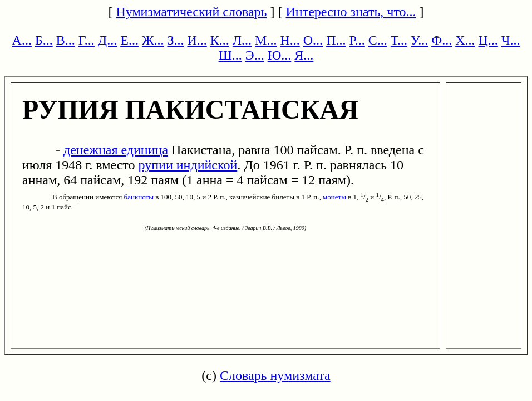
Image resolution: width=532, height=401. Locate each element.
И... (197, 40)
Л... (242, 40)
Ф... (442, 40)
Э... (255, 55)
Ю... (280, 55)
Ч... (511, 40)
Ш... (230, 55)
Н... (290, 40)
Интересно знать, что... (351, 12)
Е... (129, 40)
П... (336, 40)
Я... (304, 55)
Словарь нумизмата (275, 375)
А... (22, 40)
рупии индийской (188, 165)
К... (220, 40)
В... (66, 40)
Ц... (488, 40)
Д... (107, 40)
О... (313, 40)
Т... (399, 40)
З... (175, 40)
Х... (465, 40)
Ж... (153, 40)
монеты (334, 197)
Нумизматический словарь (191, 12)
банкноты (139, 197)
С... (378, 40)
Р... (357, 40)
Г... (87, 40)
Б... (44, 40)
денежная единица (116, 150)
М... (266, 40)
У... (419, 40)
